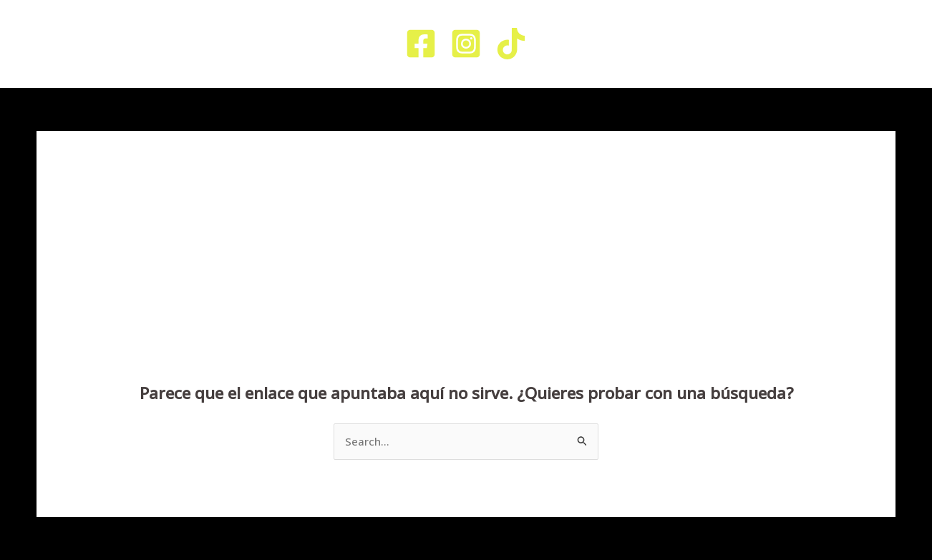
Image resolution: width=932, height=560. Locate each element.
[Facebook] (421, 44)
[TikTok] (511, 44)
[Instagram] (466, 44)
